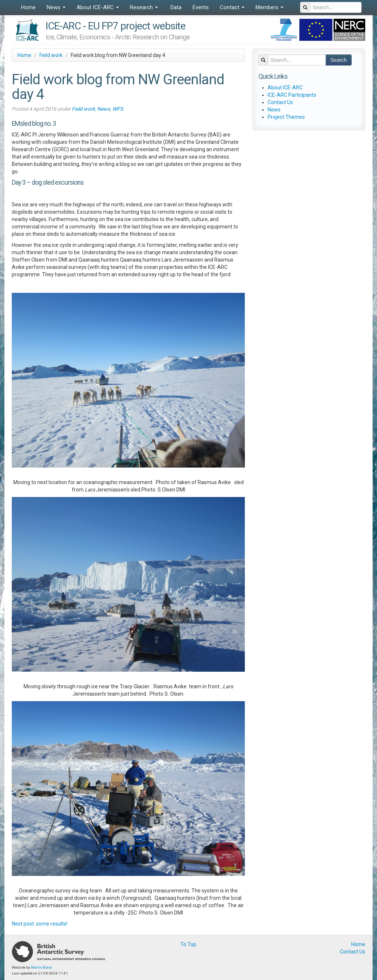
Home (28, 7)
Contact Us (280, 102)
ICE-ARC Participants (292, 95)
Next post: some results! (40, 924)
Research (144, 7)
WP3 (118, 109)
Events (201, 7)
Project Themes (286, 117)
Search (339, 60)
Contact (232, 7)
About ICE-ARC (98, 7)
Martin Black (41, 967)
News (56, 7)
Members (269, 7)
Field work (51, 55)
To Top (188, 944)
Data (175, 7)
